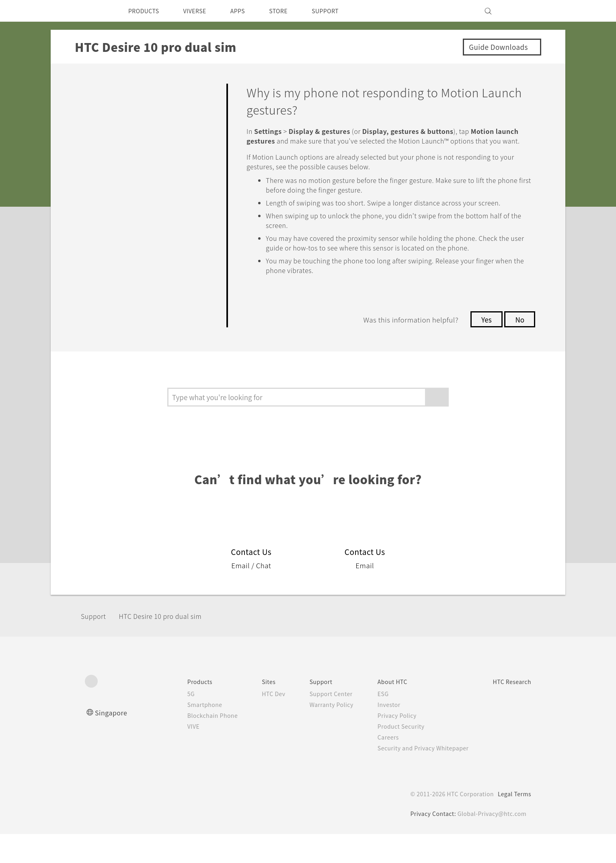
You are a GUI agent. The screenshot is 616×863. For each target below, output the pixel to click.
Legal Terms (513, 823)
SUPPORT (342, 11)
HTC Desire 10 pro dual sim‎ (171, 645)
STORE (292, 11)
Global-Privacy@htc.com (491, 842)
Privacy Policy (387, 744)
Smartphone (185, 734)
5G (170, 723)
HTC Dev (258, 723)
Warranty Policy (319, 734)
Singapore (112, 741)
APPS (248, 11)
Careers (378, 766)
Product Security (392, 755)
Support (96, 645)
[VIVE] (520, 11)
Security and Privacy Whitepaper (416, 777)
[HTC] (94, 11)
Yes (484, 348)
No (519, 348)
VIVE (174, 755)
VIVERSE (202, 11)
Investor (379, 734)
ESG (373, 723)
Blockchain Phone (193, 744)
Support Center (318, 723)
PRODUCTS (146, 11)
